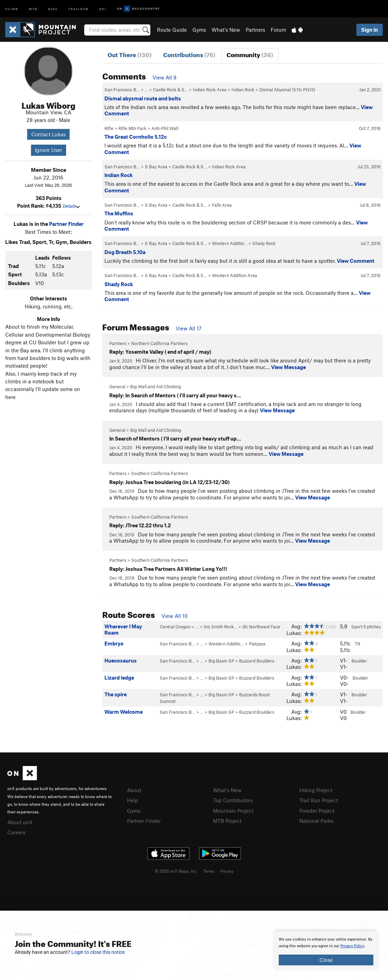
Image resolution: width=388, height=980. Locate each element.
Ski (103, 9)
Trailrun (78, 9)
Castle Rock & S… (171, 90)
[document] (326, 951)
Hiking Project (316, 790)
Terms (209, 871)
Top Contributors (233, 800)
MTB (33, 9)
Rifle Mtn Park (132, 128)
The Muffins (119, 213)
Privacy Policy (352, 946)
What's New (226, 30)
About (134, 790)
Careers (16, 832)
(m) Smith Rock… (220, 627)
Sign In (370, 30)
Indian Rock (243, 90)
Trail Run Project (319, 800)
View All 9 (164, 77)
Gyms (199, 30)
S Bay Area (156, 167)
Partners (255, 30)
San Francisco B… (122, 90)
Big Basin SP (221, 661)
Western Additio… (230, 243)
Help (133, 800)
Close (326, 960)
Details (71, 206)
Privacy (227, 871)
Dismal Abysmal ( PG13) (287, 90)
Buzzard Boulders (257, 661)
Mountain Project (233, 811)
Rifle (109, 128)
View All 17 (189, 328)
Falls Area (222, 205)
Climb (12, 9)
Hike (53, 9)
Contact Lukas (49, 134)
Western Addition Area (235, 275)
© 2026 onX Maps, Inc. (176, 871)
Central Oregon (175, 627)
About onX (20, 822)
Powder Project (317, 811)
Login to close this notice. (99, 952)
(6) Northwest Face (261, 627)
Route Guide (172, 30)
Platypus (257, 644)
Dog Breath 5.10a (125, 252)
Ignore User (48, 150)
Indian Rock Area (210, 90)
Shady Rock (264, 243)
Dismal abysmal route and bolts (143, 98)
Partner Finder (66, 224)
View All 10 (175, 616)
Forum (278, 30)
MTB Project (227, 821)
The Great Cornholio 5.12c (136, 137)
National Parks (316, 821)
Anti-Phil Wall (165, 128)
